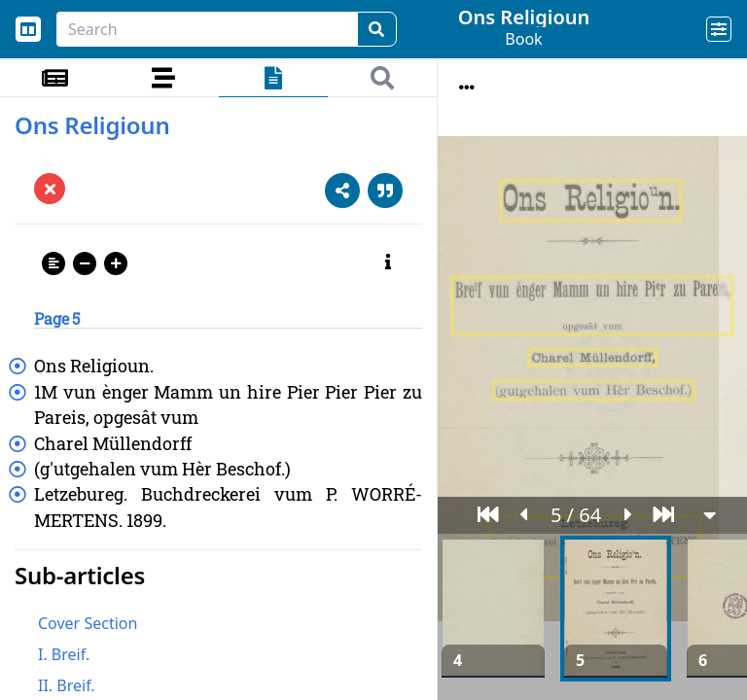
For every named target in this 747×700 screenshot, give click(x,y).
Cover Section (88, 623)
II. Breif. (67, 685)
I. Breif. (64, 654)
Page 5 (57, 318)
